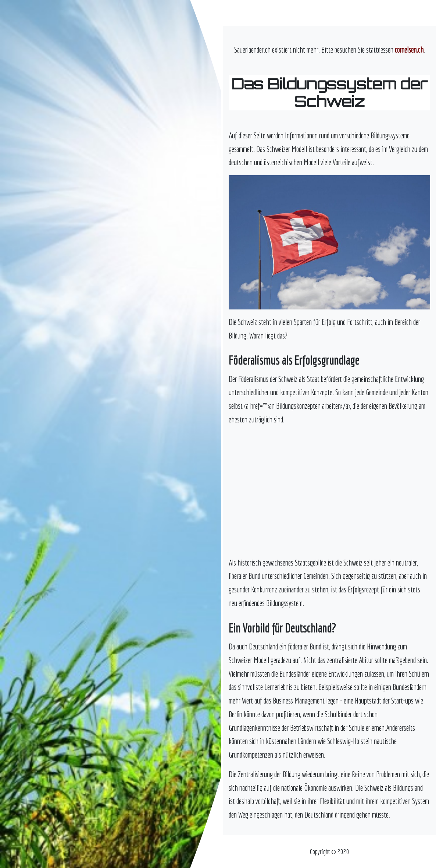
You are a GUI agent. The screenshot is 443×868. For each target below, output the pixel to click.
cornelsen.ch (409, 50)
